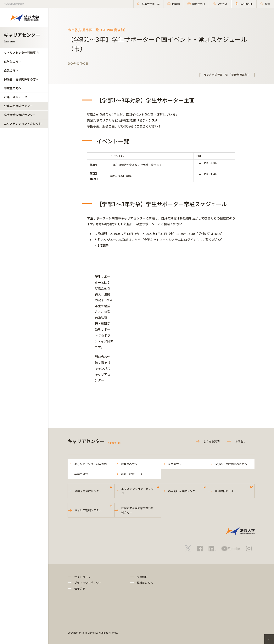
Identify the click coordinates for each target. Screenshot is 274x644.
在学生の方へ (13, 61)
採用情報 (142, 577)
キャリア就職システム (88, 510)
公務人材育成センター (18, 106)
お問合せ (240, 441)
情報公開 (80, 589)
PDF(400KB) (212, 163)
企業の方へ (11, 70)
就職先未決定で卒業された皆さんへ (137, 510)
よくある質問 (211, 441)
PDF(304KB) (212, 174)
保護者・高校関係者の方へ (21, 79)
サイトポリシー (84, 577)
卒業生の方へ (13, 88)
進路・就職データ (15, 97)
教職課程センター (226, 491)
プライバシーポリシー (88, 583)
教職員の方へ (145, 583)
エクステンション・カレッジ (23, 124)
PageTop (269, 639)
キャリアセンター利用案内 (21, 53)
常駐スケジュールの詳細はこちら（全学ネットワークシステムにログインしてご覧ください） (159, 240)
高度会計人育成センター (20, 115)
